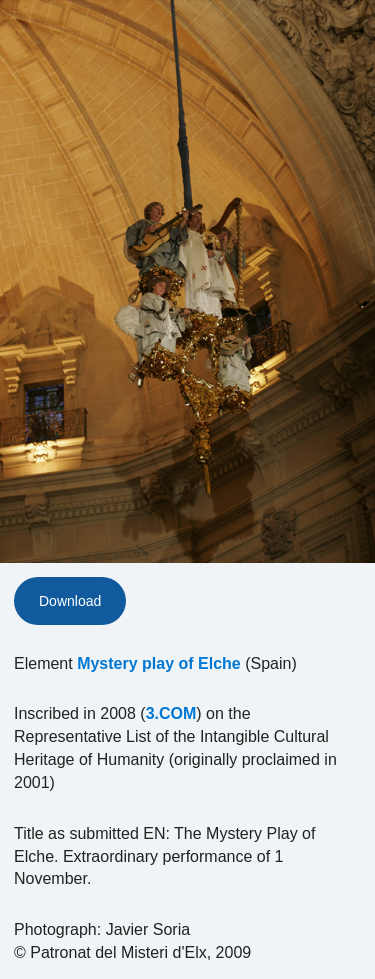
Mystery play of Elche (159, 663)
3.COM (171, 713)
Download (70, 601)
